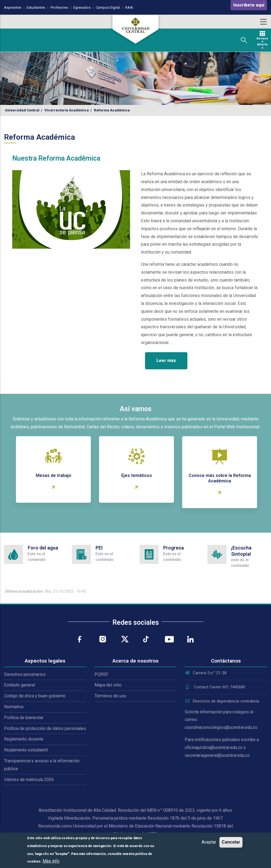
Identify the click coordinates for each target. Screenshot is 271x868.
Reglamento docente (24, 739)
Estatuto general (20, 685)
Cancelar (231, 842)
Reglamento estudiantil (26, 750)
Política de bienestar (24, 718)
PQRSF (101, 674)
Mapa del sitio (108, 685)
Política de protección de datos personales (45, 728)
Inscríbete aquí (249, 5)
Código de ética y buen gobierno (35, 696)
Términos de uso (110, 696)
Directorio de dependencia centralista (222, 701)
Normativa (14, 707)
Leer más (166, 360)
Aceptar (209, 842)
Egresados (82, 7)
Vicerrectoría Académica (67, 110)
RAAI (129, 7)
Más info (51, 861)
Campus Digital (108, 7)
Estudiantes (36, 7)
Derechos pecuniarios (25, 674)
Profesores (59, 7)
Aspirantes (13, 7)
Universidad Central (22, 110)
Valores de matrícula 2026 (29, 780)
